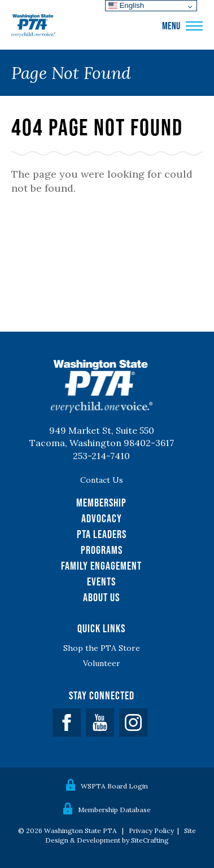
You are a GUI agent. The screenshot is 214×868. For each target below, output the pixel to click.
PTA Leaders (102, 534)
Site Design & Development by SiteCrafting (121, 835)
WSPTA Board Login (114, 786)
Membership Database (114, 810)
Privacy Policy (151, 830)
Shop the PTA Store (102, 648)
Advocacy (102, 518)
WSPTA (33, 26)
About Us (101, 597)
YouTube (100, 722)
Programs (102, 550)
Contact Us (102, 480)
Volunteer (102, 663)
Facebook (67, 722)
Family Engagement (101, 566)
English (126, 5)
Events (101, 581)
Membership (101, 503)
